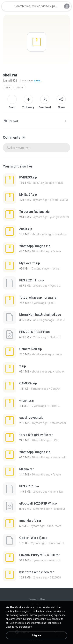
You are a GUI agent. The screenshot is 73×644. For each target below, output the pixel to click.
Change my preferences (19, 627)
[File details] (36, 180)
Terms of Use (36, 599)
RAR (8, 88)
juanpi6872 (10, 81)
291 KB (20, 88)
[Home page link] (7, 6)
